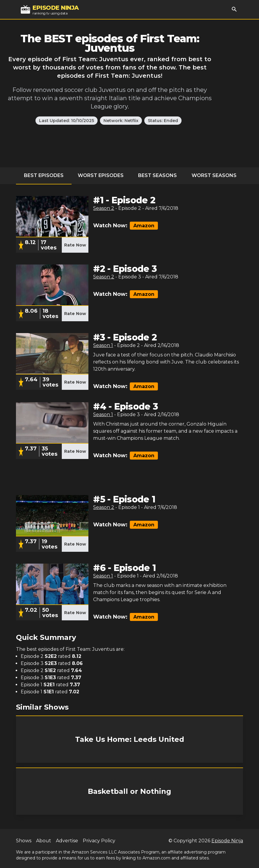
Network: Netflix (121, 121)
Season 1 (103, 345)
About (44, 841)
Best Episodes (44, 175)
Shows (24, 841)
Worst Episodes (101, 175)
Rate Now (75, 245)
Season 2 (104, 208)
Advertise (67, 841)
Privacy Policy (99, 841)
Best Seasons (157, 175)
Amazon (144, 226)
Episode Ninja (227, 841)
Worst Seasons (214, 175)
